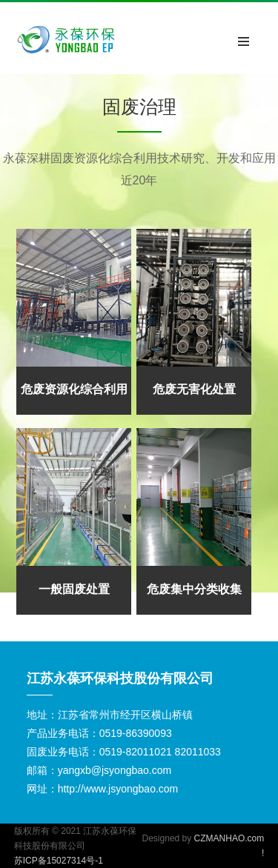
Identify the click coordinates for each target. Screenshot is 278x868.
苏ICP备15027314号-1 (59, 861)
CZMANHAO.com (229, 838)
